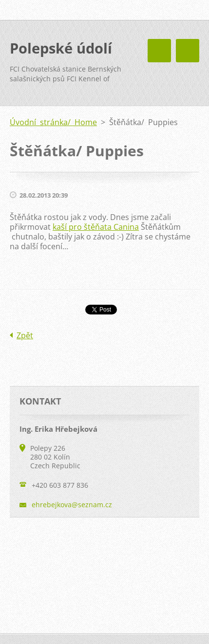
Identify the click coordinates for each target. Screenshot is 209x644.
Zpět (25, 335)
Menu (188, 51)
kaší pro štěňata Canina (96, 227)
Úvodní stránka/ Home (53, 122)
